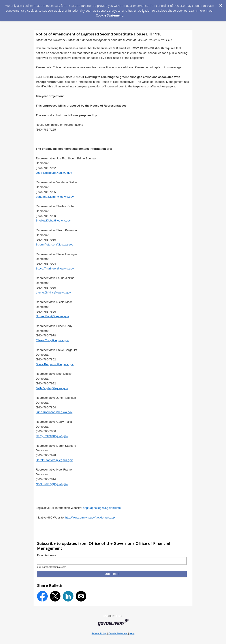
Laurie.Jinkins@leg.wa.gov (53, 292)
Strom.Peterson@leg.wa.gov (55, 244)
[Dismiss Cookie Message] (220, 4)
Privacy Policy (99, 633)
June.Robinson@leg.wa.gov (54, 412)
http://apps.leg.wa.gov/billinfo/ (102, 508)
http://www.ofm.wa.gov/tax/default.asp (90, 518)
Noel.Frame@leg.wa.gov (52, 484)
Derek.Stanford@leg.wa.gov (54, 460)
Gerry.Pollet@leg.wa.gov (52, 436)
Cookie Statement (109, 15)
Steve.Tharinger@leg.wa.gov (55, 268)
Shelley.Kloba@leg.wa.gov (53, 221)
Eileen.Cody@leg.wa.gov (52, 340)
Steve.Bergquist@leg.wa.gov (55, 364)
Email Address (46, 555)
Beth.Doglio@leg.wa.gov (52, 388)
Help (132, 633)
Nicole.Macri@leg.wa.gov (52, 316)
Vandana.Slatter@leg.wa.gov (55, 197)
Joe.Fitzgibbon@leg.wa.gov (54, 173)
